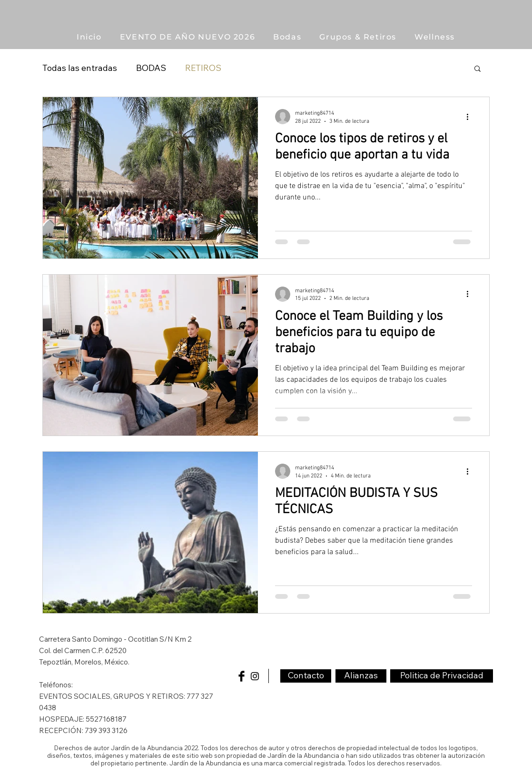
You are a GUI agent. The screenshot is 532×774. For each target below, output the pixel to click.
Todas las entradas (80, 68)
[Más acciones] (471, 117)
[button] (358, 37)
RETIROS (203, 68)
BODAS (151, 68)
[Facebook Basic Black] (241, 676)
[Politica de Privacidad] (442, 676)
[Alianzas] (361, 676)
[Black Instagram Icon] (255, 676)
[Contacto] (306, 676)
